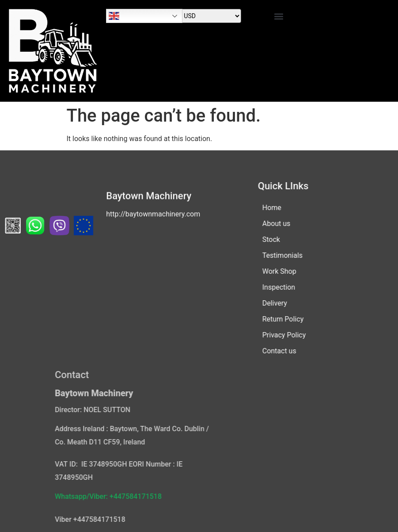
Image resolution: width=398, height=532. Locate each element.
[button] (279, 16)
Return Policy (275, 319)
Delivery (266, 303)
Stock (263, 239)
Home (263, 208)
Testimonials (274, 255)
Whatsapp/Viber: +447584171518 (153, 496)
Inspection (270, 287)
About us (268, 224)
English (114, 16)
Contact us (271, 351)
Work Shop (271, 271)
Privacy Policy (276, 335)
